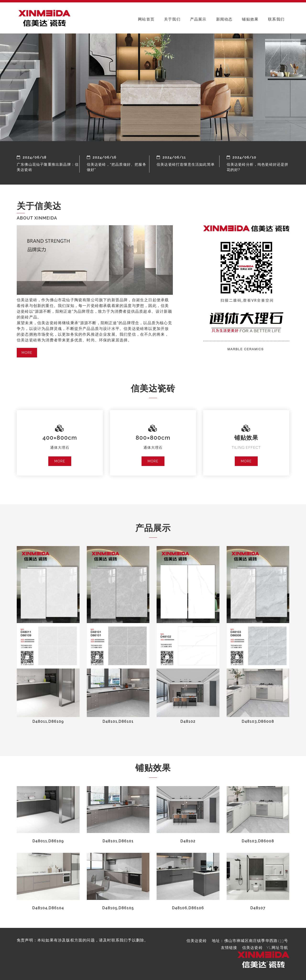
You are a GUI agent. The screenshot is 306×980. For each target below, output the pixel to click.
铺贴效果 (250, 19)
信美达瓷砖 (252, 948)
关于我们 (172, 19)
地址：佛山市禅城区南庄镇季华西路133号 (250, 941)
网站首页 (146, 19)
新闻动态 (224, 19)
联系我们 (276, 19)
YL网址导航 (277, 948)
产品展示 (198, 19)
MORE (27, 353)
